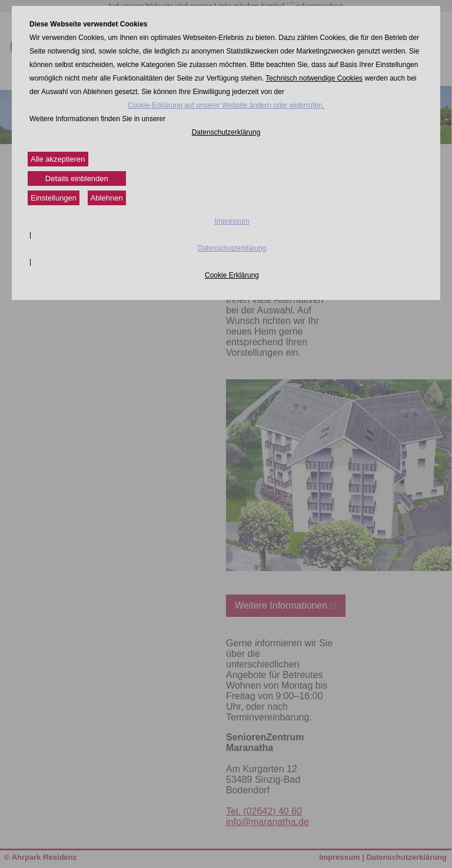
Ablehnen (107, 198)
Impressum (232, 221)
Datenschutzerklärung (226, 132)
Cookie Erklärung (232, 275)
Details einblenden (77, 178)
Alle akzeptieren (58, 159)
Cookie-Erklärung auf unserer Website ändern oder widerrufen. (226, 105)
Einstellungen (54, 198)
